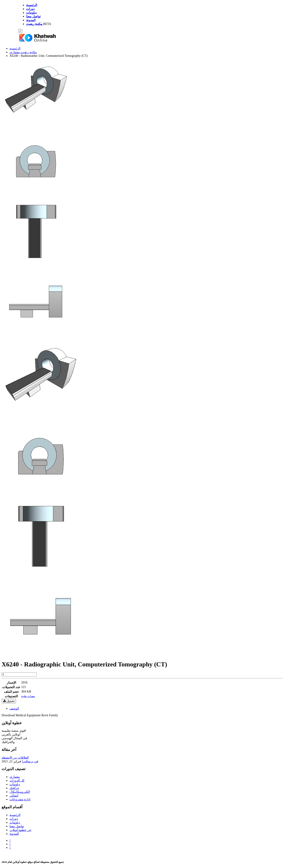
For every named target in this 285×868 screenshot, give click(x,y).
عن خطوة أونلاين (20, 830)
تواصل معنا (17, 826)
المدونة (14, 834)
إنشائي (14, 796)
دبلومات (15, 784)
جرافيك (14, 788)
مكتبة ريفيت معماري (23, 52)
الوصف (14, 708)
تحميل (9, 701)
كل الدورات (17, 780)
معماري (15, 777)
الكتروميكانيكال (20, 792)
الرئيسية (15, 48)
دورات (14, 819)
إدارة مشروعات (20, 799)
